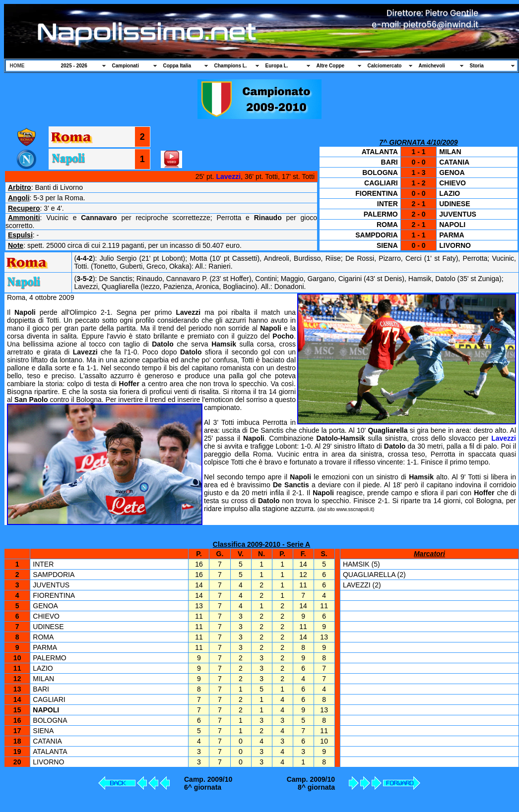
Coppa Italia (177, 66)
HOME (17, 66)
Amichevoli (432, 66)
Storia (477, 66)
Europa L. (277, 66)
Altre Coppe (331, 66)
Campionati (126, 66)
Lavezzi (228, 176)
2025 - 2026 (74, 66)
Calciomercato (385, 66)
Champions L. (231, 66)
